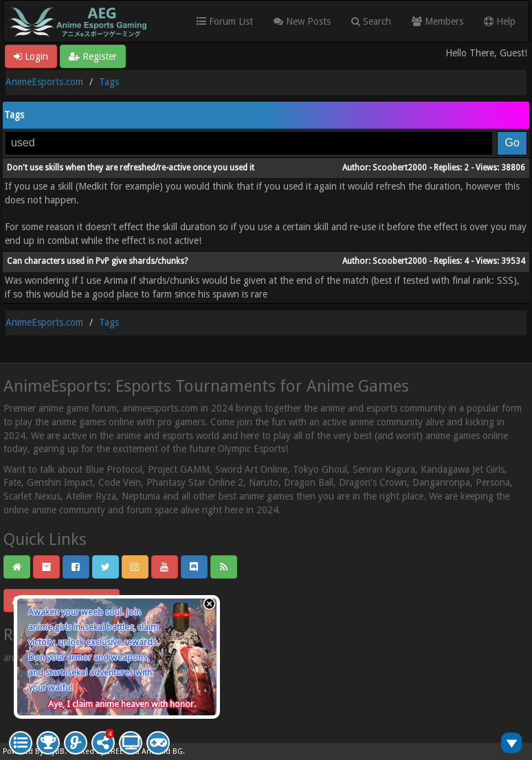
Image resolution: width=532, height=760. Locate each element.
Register (93, 56)
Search (371, 21)
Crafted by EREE (96, 751)
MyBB (55, 751)
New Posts (302, 21)
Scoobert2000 (400, 168)
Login (31, 56)
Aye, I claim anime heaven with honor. (122, 704)
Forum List (225, 21)
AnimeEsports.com (44, 82)
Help (500, 21)
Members (437, 21)
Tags (109, 82)
